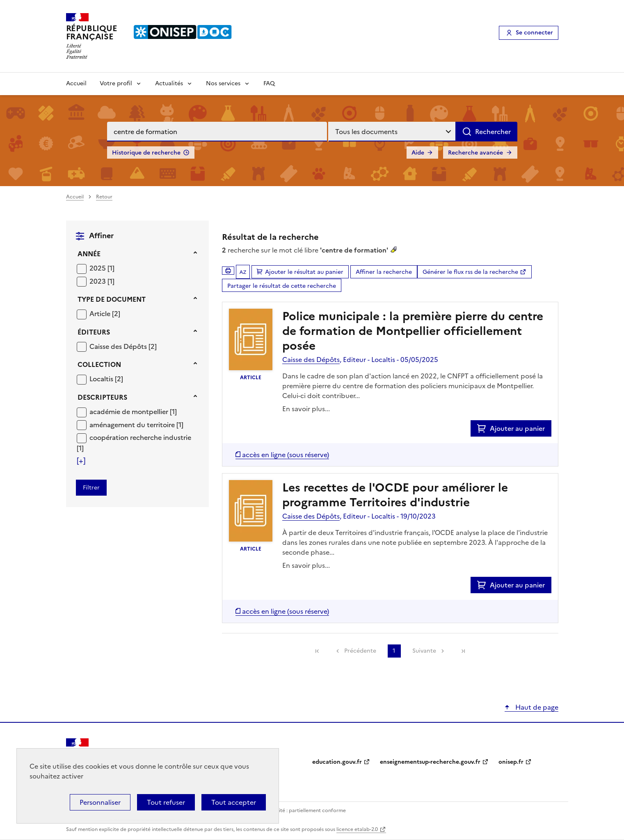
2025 (98, 268)
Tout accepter (234, 802)
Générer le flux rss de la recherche (470, 272)
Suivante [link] (424, 651)
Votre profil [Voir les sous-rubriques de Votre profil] (116, 83)
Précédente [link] (360, 651)
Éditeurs (94, 332)
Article (101, 314)
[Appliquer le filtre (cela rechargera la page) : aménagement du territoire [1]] (136, 425)
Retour (104, 197)
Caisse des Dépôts (119, 346)
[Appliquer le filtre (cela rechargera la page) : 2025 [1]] (102, 268)
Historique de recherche (146, 153)
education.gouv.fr (337, 762)
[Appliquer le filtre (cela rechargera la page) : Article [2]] (105, 313)
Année (89, 254)
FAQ (269, 83)
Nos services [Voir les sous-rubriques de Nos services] (223, 83)
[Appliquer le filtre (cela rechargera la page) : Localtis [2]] (106, 379)
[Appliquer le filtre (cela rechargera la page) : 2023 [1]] (102, 281)
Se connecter (534, 33)
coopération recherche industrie (140, 437)
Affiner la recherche (384, 272)
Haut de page (536, 707)
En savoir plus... (306, 409)
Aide (418, 153)
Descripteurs (102, 397)
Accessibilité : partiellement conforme (301, 810)
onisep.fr (511, 762)
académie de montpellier (130, 412)
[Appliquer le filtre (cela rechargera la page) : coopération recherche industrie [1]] (134, 443)
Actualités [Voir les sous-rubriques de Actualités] (169, 83)
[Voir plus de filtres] (81, 461)
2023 (98, 281)
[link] (317, 651)
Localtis (102, 379)
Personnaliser (100, 802)
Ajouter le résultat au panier (304, 272)
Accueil (76, 83)
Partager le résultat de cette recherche (282, 286)
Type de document (112, 299)
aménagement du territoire (133, 425)
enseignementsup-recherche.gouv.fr (430, 762)
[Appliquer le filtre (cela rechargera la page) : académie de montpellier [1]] (133, 411)
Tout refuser (166, 802)
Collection (99, 364)
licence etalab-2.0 (357, 829)
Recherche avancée (475, 153)
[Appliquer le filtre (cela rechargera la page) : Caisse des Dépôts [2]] (123, 346)
